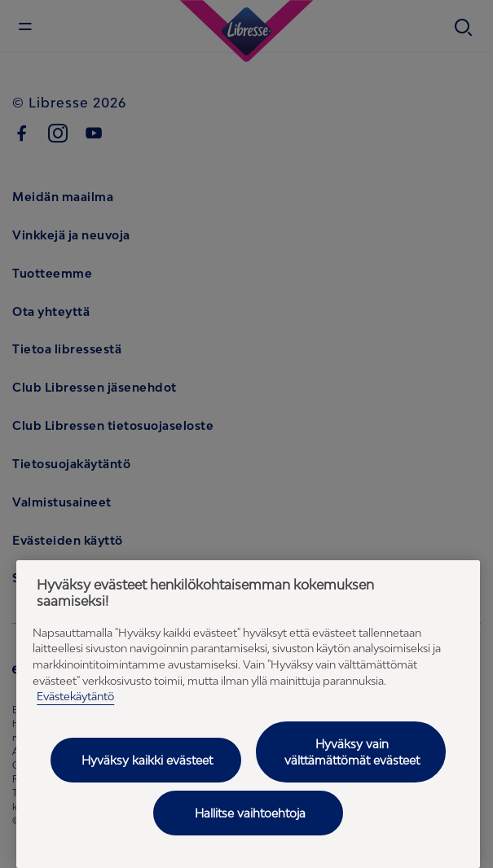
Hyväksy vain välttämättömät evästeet (352, 752)
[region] (248, 714)
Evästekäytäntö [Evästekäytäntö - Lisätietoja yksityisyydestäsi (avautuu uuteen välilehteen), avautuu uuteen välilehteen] (75, 696)
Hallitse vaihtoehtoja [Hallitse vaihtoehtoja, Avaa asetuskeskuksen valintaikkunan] (250, 813)
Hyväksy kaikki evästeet (147, 760)
